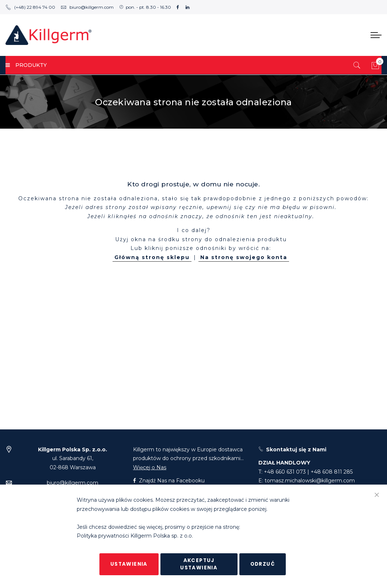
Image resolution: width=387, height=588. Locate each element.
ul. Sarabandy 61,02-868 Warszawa (73, 458)
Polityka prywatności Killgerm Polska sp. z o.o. (135, 536)
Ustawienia (129, 564)
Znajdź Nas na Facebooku (169, 481)
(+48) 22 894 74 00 (30, 7)
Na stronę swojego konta (244, 257)
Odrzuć (263, 564)
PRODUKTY (26, 65)
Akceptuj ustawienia (199, 564)
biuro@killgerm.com (87, 7)
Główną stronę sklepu (152, 257)
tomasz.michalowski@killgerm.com (310, 481)
